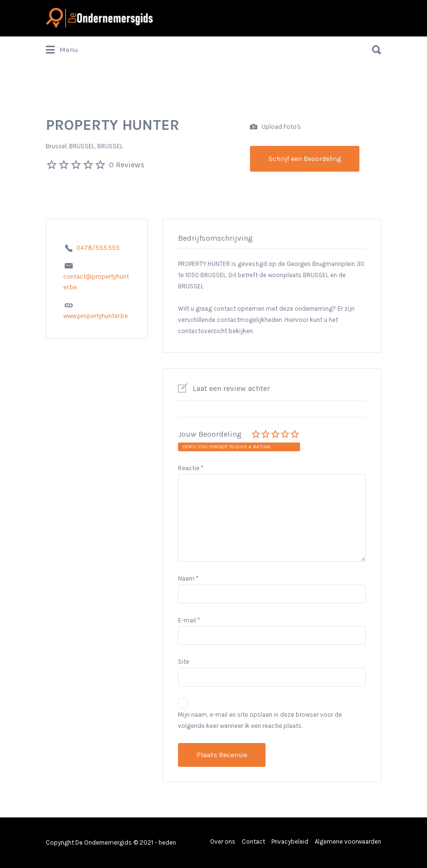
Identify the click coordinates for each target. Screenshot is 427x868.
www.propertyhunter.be (96, 316)
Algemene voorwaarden (348, 841)
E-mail (189, 620)
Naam (188, 578)
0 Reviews (127, 165)
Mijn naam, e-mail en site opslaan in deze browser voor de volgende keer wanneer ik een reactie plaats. (260, 720)
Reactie (191, 468)
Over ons (223, 841)
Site (184, 662)
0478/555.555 (98, 248)
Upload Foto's (276, 127)
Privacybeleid (290, 841)
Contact (253, 841)
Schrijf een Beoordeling (305, 159)
